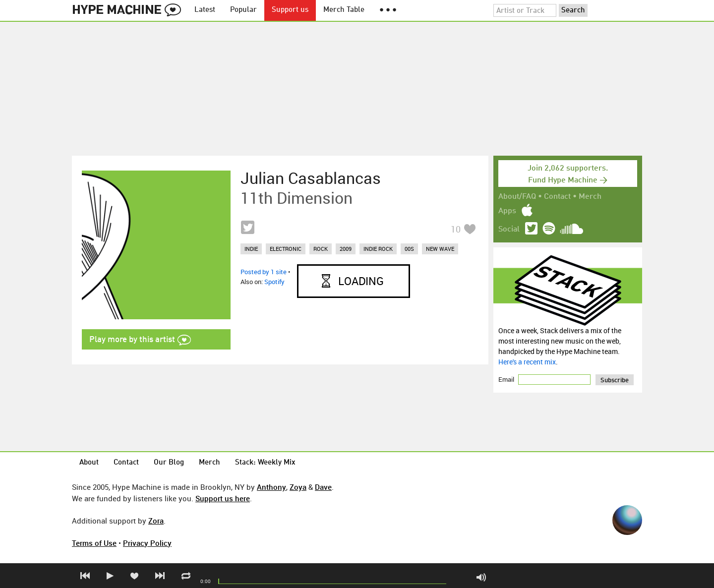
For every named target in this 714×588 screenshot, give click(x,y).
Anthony (271, 487)
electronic (286, 249)
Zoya (298, 487)
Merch (590, 197)
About (89, 463)
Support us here (223, 498)
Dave (323, 487)
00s (409, 249)
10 (456, 229)
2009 (346, 249)
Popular (243, 10)
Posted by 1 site (264, 272)
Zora (156, 521)
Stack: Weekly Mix (265, 463)
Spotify (274, 282)
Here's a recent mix (527, 362)
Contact (557, 197)
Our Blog (169, 463)
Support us (290, 10)
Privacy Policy (147, 543)
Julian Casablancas (311, 178)
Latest (205, 10)
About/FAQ (517, 197)
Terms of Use (94, 543)
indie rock (378, 249)
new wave (440, 249)
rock (321, 249)
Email (507, 379)
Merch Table (344, 10)
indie (251, 249)
